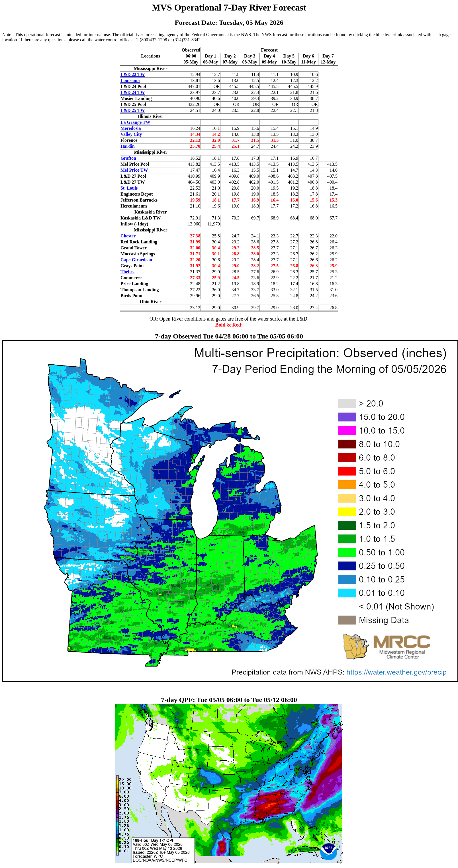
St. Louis (129, 188)
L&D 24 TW (133, 92)
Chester (128, 236)
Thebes (127, 272)
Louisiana (130, 80)
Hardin (128, 146)
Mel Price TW (134, 170)
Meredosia (131, 128)
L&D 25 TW (133, 110)
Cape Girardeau (136, 260)
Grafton (128, 158)
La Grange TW (135, 122)
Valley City (131, 134)
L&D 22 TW (133, 74)
